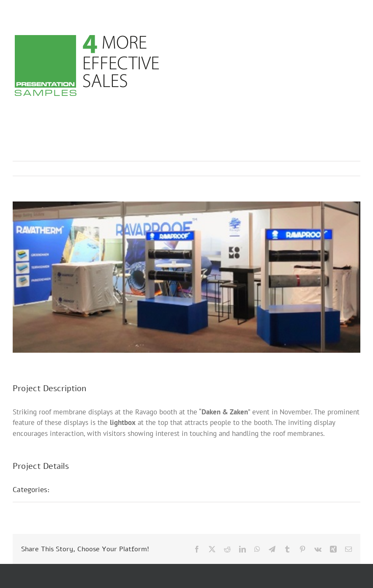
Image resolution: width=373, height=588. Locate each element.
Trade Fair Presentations (98, 490)
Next (346, 169)
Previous (317, 169)
